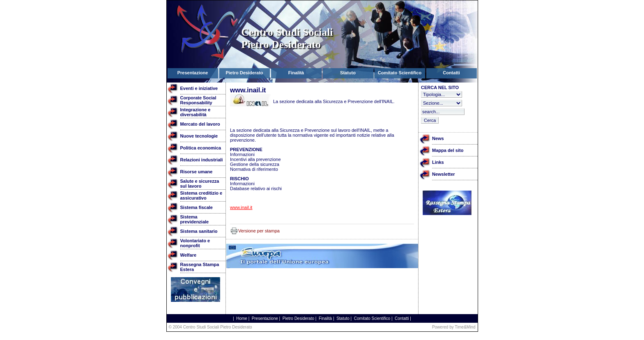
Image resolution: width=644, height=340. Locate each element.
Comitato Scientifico (372, 318)
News (438, 138)
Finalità (325, 318)
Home (242, 318)
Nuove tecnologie (199, 136)
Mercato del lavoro (200, 124)
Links (438, 162)
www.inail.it (241, 207)
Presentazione (265, 318)
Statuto (343, 318)
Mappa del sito (448, 150)
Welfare (189, 255)
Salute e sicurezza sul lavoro (200, 184)
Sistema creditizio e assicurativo (201, 195)
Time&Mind (465, 327)
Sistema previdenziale (195, 219)
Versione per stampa (259, 231)
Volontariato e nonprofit (195, 243)
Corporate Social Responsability (198, 100)
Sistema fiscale (197, 207)
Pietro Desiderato (298, 318)
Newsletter (444, 174)
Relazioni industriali (202, 160)
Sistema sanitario (199, 231)
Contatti (402, 318)
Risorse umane (197, 172)
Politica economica (201, 148)
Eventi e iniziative (199, 88)
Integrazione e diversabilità (195, 112)
